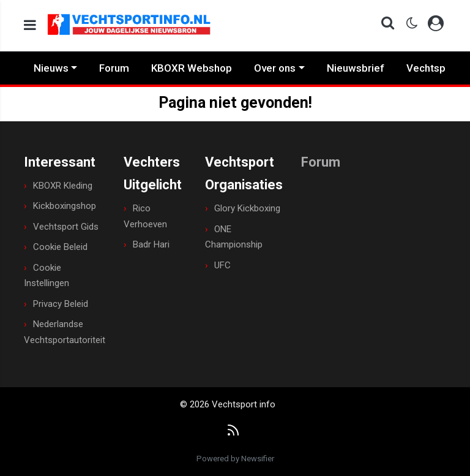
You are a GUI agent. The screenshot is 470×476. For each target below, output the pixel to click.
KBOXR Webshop (192, 68)
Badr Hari (151, 244)
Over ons (275, 68)
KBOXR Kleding (63, 186)
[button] (384, 25)
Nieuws (51, 68)
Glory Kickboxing (247, 208)
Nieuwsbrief (356, 68)
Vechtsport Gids (66, 227)
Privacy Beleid (61, 304)
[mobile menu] (30, 25)
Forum (114, 68)
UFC (222, 265)
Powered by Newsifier (235, 459)
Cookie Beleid (60, 247)
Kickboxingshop (65, 206)
